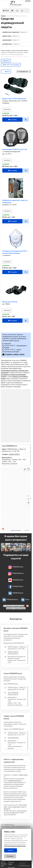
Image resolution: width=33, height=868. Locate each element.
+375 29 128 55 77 (13, 654)
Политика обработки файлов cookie (15, 846)
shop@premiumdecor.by (15, 781)
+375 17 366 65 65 (13, 693)
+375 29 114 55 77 (14, 454)
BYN (29, 1)
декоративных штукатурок (9, 371)
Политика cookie (11, 863)
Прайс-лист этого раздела (11, 65)
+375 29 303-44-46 (13, 738)
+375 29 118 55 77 (13, 652)
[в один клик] (26, 120)
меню (12, 11)
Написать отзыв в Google (15, 606)
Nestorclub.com (25, 865)
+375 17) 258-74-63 (12, 813)
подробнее (6, 61)
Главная (3, 16)
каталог (6, 11)
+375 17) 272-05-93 (10, 815)
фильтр (6, 71)
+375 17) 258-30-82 (14, 807)
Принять (11, 850)
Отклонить (10, 856)
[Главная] (16, 7)
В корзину (14, 120)
